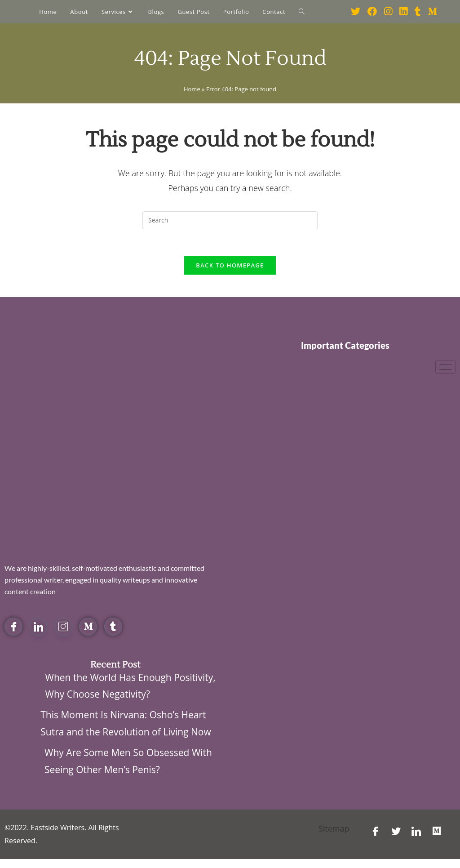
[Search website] (302, 12)
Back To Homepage (230, 265)
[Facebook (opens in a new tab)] (372, 11)
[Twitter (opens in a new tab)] (356, 11)
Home (192, 89)
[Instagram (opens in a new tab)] (388, 11)
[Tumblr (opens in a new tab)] (418, 11)
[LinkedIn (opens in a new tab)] (403, 11)
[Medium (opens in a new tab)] (432, 11)
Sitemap (334, 828)
